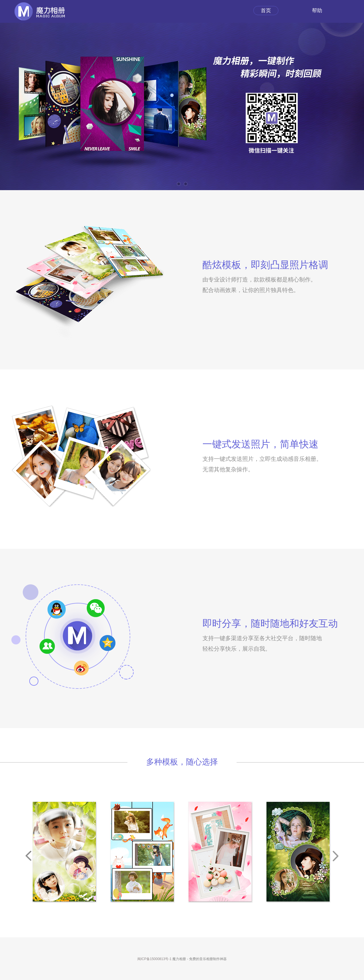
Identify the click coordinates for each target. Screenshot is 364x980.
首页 (266, 11)
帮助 (317, 11)
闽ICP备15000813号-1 (154, 959)
